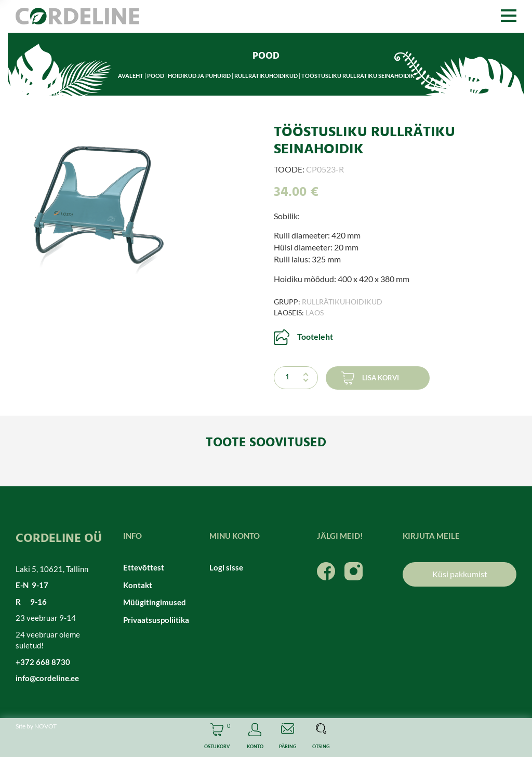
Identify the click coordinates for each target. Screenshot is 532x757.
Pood (156, 76)
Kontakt (138, 585)
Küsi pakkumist (460, 574)
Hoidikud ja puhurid (199, 76)
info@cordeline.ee (47, 678)
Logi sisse (226, 567)
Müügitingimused (155, 602)
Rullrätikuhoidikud (266, 76)
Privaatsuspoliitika (156, 620)
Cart (217, 738)
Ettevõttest (144, 567)
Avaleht (131, 76)
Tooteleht (315, 336)
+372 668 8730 (43, 662)
